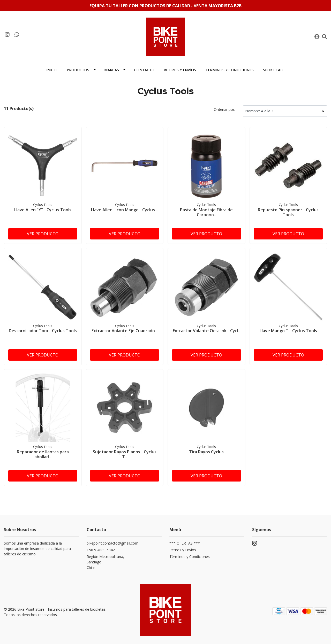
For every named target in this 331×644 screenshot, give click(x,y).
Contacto (144, 70)
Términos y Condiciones (190, 557)
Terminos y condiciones (230, 70)
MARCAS (112, 70)
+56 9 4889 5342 (101, 550)
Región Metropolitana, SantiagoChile (105, 562)
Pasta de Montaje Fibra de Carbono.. (206, 212)
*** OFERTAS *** (185, 543)
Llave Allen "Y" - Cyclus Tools (43, 210)
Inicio (52, 70)
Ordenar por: (224, 109)
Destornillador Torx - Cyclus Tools (43, 331)
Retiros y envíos (180, 70)
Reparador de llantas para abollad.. (43, 454)
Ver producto (43, 234)
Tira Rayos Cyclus (206, 452)
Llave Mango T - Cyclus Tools (288, 331)
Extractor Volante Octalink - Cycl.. (206, 331)
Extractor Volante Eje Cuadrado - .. (125, 333)
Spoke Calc (274, 70)
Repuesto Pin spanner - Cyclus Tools (288, 212)
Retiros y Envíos (183, 550)
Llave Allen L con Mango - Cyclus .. (125, 210)
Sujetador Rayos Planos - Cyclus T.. (125, 454)
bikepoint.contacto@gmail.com (112, 543)
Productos (78, 70)
